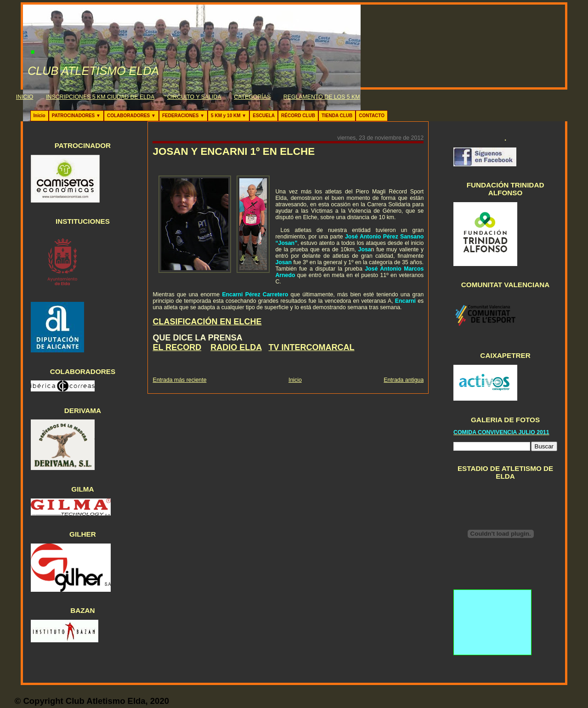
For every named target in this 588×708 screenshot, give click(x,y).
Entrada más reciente (179, 380)
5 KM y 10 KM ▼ (229, 116)
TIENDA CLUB (337, 116)
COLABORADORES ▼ (131, 116)
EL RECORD (177, 347)
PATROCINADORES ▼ (76, 116)
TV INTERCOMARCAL (312, 347)
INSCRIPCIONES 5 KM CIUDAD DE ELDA (100, 97)
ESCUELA (264, 116)
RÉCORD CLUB (298, 116)
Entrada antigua (404, 380)
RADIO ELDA (236, 347)
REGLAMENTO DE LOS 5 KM (322, 97)
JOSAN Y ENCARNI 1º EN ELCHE (234, 151)
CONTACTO (372, 116)
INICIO (25, 97)
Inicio (40, 116)
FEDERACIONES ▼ (183, 116)
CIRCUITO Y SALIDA (194, 97)
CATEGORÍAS (252, 97)
